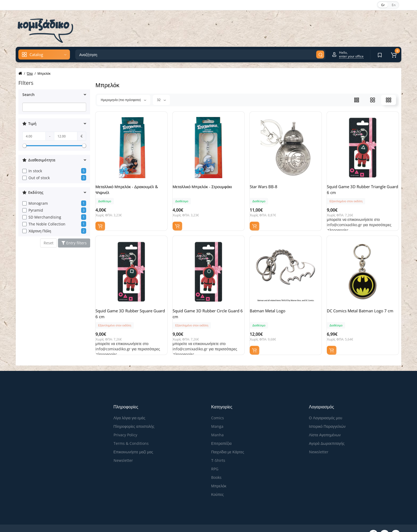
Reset (49, 243)
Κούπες (217, 481)
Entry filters (74, 243)
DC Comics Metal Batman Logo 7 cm (362, 309)
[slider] (24, 146)
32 (161, 100)
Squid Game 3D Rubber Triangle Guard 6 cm (362, 192)
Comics (218, 405)
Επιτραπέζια (221, 430)
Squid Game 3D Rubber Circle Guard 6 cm (205, 309)
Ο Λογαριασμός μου (326, 405)
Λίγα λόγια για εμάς (130, 405)
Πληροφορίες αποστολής (134, 413)
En (394, 5)
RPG (215, 456)
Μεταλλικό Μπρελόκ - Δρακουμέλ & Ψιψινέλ (130, 192)
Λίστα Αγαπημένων (325, 422)
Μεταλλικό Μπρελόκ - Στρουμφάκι (208, 189)
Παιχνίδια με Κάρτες (228, 439)
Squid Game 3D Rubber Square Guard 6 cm (129, 309)
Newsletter (123, 447)
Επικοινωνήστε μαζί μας (133, 439)
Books (216, 464)
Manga (217, 413)
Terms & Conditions (131, 430)
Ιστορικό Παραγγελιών (327, 413)
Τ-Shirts (218, 447)
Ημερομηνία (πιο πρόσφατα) (124, 100)
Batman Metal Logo (273, 307)
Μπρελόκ (219, 473)
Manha (217, 422)
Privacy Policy (125, 422)
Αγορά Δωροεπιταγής (327, 430)
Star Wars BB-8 (269, 189)
